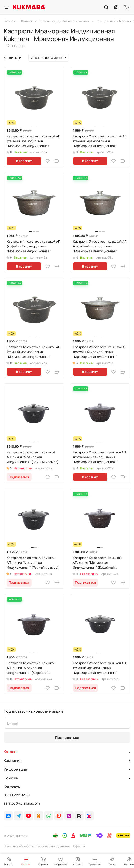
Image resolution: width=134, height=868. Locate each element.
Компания (13, 760)
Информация (15, 769)
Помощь (11, 778)
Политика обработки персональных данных (37, 846)
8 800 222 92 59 (17, 795)
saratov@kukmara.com (22, 803)
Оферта (79, 846)
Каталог (11, 752)
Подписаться (67, 738)
